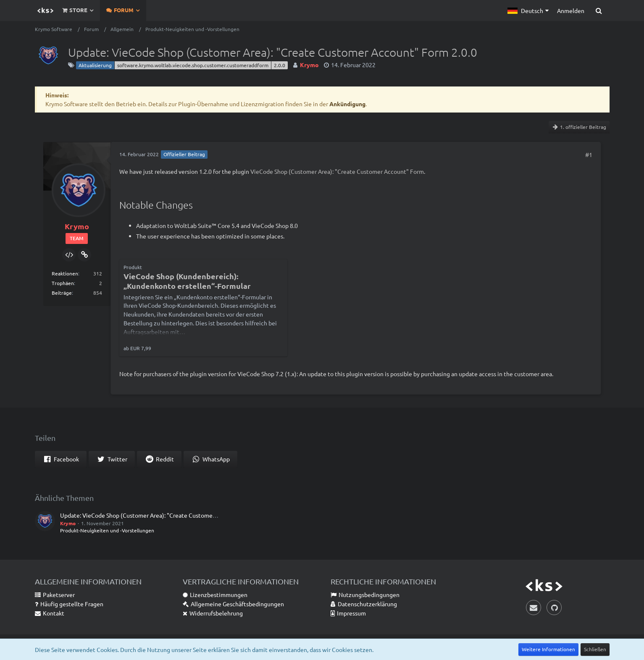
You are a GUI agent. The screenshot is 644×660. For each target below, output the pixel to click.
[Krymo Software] (45, 10)
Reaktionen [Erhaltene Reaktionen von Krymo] (65, 273)
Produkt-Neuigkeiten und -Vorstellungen (107, 530)
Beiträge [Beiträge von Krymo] (62, 293)
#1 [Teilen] (589, 155)
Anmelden (571, 10)
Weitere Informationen (548, 649)
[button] (528, 10)
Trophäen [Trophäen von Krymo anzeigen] (63, 283)
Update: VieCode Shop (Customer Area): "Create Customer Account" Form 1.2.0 (165, 515)
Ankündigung (347, 104)
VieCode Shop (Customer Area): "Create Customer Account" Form (337, 171)
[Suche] (599, 10)
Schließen (595, 649)
